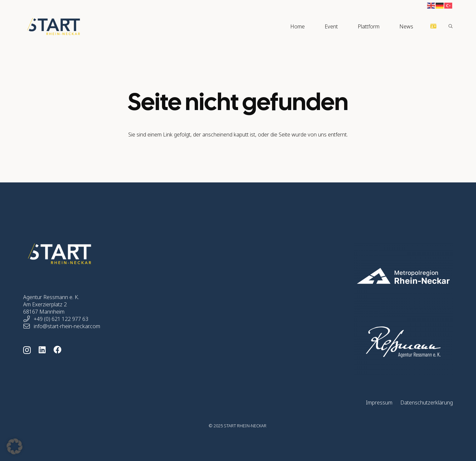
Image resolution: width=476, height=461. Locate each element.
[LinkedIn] (42, 350)
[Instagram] (27, 350)
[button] (451, 26)
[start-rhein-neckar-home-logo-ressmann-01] (371, 342)
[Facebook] (58, 350)
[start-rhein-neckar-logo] (54, 26)
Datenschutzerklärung (427, 403)
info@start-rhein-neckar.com (67, 326)
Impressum (379, 403)
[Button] (434, 26)
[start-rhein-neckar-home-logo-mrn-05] (371, 276)
